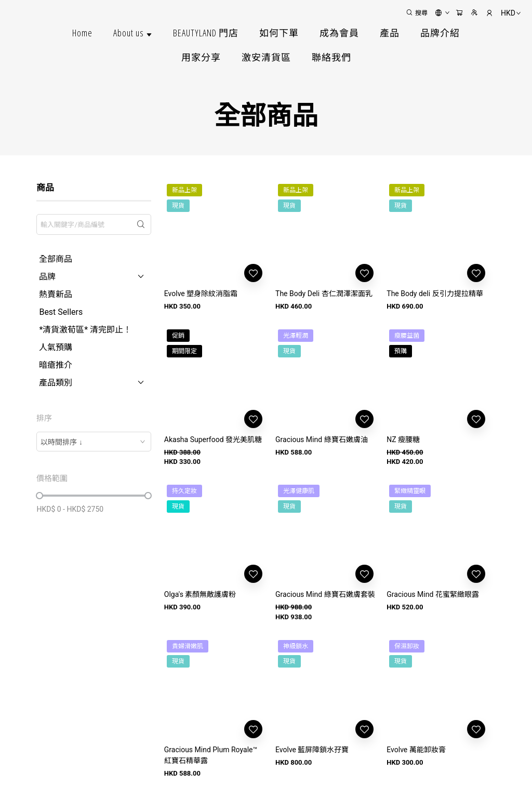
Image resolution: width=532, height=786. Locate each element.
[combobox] (94, 442)
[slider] (39, 496)
